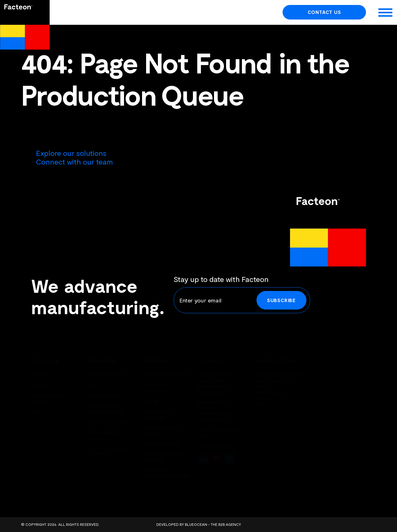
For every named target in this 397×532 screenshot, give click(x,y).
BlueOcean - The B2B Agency (213, 524)
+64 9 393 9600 (218, 432)
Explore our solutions (71, 153)
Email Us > (223, 445)
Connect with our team (74, 162)
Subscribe (281, 300)
